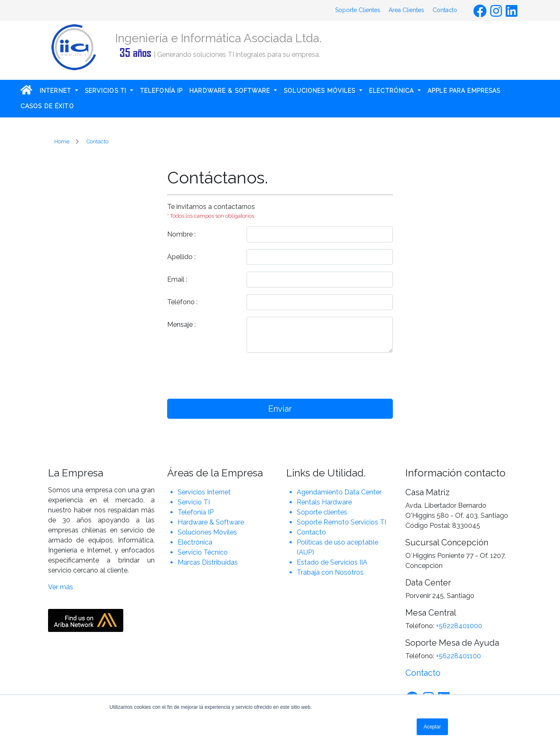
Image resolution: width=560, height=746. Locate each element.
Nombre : (181, 234)
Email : (177, 279)
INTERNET (56, 91)
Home (62, 141)
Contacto (445, 10)
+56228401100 (458, 656)
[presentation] (320, 376)
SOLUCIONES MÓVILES (321, 91)
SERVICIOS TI (107, 91)
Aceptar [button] (432, 727)
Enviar (280, 409)
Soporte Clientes (358, 10)
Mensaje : (181, 325)
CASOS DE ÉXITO (47, 106)
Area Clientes (406, 10)
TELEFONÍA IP (161, 91)
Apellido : (181, 257)
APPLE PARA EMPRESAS (464, 91)
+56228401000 (459, 626)
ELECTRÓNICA (392, 91)
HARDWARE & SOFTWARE (231, 91)
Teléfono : (182, 302)
